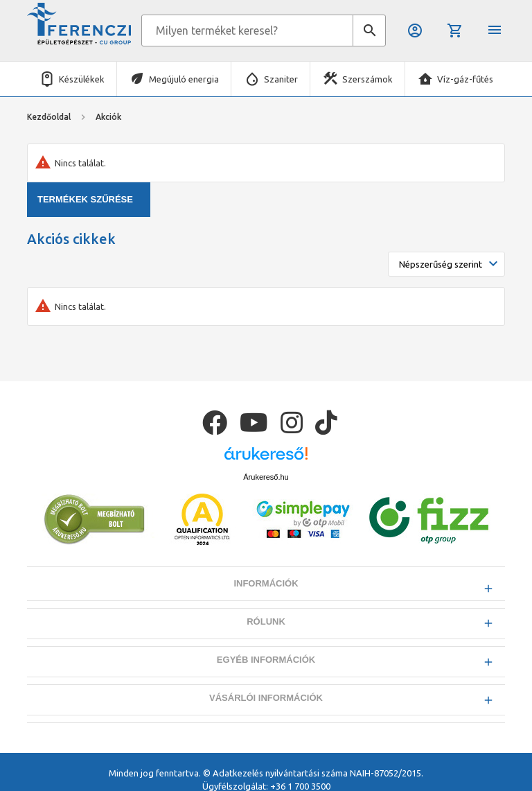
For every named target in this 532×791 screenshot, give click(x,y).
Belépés (415, 31)
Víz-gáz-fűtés (465, 79)
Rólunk (266, 621)
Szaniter (281, 79)
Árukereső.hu (266, 477)
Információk (266, 583)
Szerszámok (367, 79)
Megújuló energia (184, 79)
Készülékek (82, 79)
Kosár (455, 31)
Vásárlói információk (266, 698)
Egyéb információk (266, 660)
